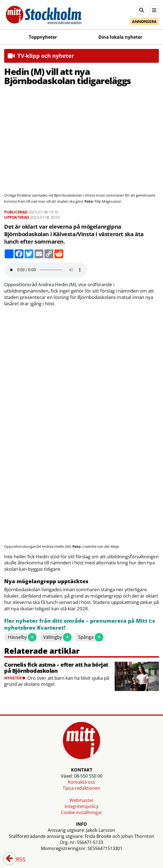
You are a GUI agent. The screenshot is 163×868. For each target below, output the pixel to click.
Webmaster (81, 800)
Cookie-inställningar (81, 812)
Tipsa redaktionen (81, 788)
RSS (17, 860)
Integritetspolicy (81, 806)
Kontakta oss (81, 782)
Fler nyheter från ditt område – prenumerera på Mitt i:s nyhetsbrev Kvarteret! (80, 625)
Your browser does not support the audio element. (46, 270)
